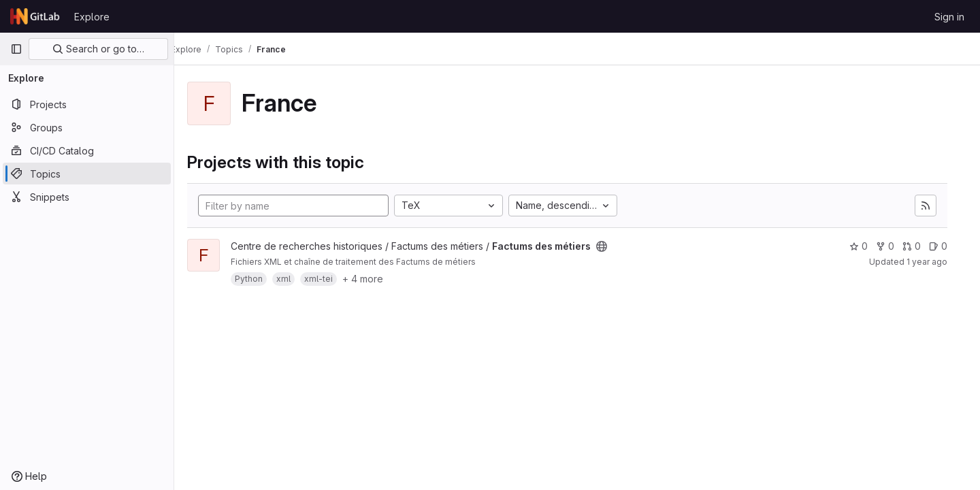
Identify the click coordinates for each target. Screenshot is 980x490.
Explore (92, 17)
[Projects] (87, 104)
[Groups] (87, 127)
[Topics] (87, 174)
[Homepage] (35, 16)
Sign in (949, 17)
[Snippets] (87, 197)
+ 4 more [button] (382, 279)
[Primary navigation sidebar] (16, 49)
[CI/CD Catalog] (87, 150)
